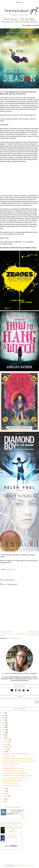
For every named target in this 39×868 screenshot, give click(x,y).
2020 (4, 725)
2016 (4, 735)
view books (22, 818)
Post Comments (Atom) (14, 638)
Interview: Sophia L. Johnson (11, 763)
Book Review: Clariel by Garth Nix (13, 781)
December (6, 739)
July (5, 752)
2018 (4, 730)
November (6, 742)
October (6, 744)
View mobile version (20, 634)
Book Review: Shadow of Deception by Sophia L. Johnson (19, 761)
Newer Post (6, 633)
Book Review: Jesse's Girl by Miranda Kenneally (16, 754)
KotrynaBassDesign (26, 866)
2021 (4, 723)
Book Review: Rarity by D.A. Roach (13, 768)
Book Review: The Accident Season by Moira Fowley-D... (19, 759)
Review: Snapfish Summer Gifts (12, 785)
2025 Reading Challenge (13, 807)
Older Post (34, 633)
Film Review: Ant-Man (9, 756)
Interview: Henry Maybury (10, 783)
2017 (4, 732)
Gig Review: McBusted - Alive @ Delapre (14, 771)
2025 (4, 713)
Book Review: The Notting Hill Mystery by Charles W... (18, 776)
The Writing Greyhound (25, 865)
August (6, 749)
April (5, 793)
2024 (4, 715)
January (6, 796)
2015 (4, 737)
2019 (4, 727)
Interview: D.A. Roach (9, 766)
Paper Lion (13, 836)
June (5, 789)
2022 (4, 720)
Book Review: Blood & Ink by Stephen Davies (16, 773)
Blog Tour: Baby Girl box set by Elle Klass (15, 778)
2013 (4, 801)
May (5, 791)
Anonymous (14, 831)
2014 (4, 799)
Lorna (10, 810)
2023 (4, 718)
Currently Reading (11, 825)
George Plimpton (14, 837)
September (7, 747)
